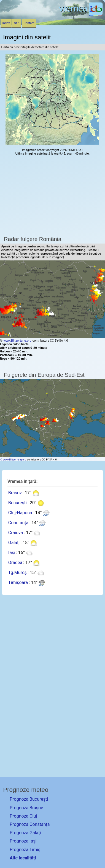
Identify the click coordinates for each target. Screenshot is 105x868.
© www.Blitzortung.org (13, 459)
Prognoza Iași (23, 841)
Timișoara (18, 583)
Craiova (16, 533)
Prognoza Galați (25, 833)
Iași (12, 553)
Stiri (17, 23)
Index (6, 23)
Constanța (18, 523)
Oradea (15, 563)
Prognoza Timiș (25, 850)
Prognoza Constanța (30, 824)
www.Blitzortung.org (17, 341)
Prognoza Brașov (26, 808)
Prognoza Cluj (23, 816)
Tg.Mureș (17, 573)
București (17, 503)
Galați (14, 543)
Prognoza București (29, 799)
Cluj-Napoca (20, 513)
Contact (29, 23)
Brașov (15, 493)
